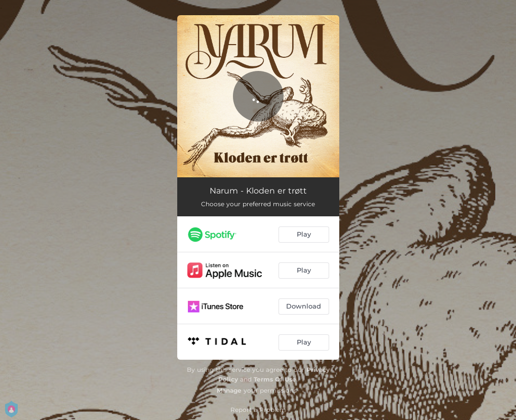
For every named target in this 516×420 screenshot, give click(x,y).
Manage (229, 390)
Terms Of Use (275, 379)
